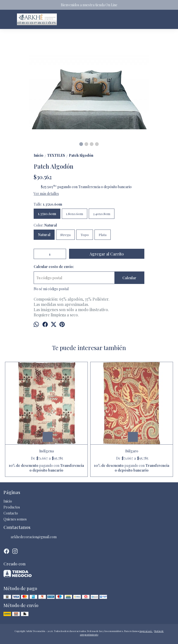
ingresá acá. (146, 631)
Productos (12, 507)
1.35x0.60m (47, 214)
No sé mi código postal (51, 289)
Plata (103, 235)
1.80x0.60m (75, 214)
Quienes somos (15, 519)
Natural (44, 235)
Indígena (46, 451)
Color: (45, 225)
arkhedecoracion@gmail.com (30, 537)
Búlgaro (132, 451)
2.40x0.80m (102, 214)
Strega (65, 235)
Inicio (8, 501)
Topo (85, 235)
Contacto (11, 513)
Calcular (129, 278)
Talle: (48, 204)
